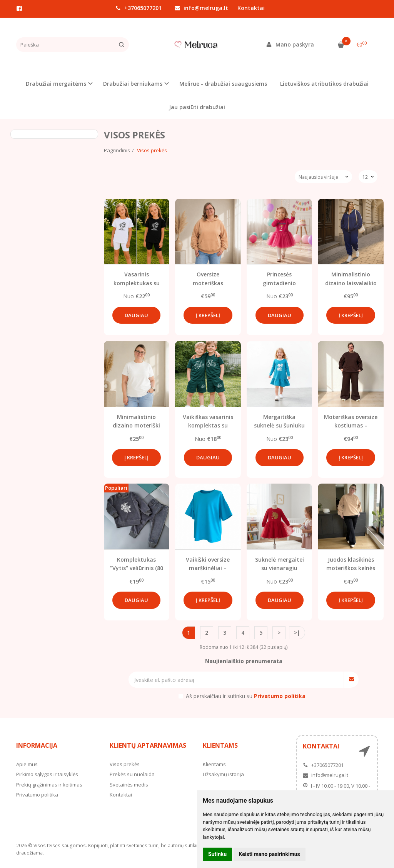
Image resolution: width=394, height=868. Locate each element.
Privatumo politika (37, 795)
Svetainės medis (129, 785)
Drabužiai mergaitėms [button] (56, 84)
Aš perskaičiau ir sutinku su (246, 696)
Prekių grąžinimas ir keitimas (49, 785)
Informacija (37, 745)
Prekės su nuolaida (132, 774)
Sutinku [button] (217, 854)
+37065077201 (139, 8)
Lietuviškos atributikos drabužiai (324, 84)
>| (297, 633)
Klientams (220, 745)
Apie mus (27, 764)
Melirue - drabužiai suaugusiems (223, 84)
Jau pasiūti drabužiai (197, 107)
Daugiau (136, 315)
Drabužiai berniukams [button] (133, 84)
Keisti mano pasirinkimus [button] (270, 854)
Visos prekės (125, 764)
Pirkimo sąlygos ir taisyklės (47, 774)
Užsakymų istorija (223, 774)
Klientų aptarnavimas (148, 745)
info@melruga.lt (201, 8)
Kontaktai (251, 8)
